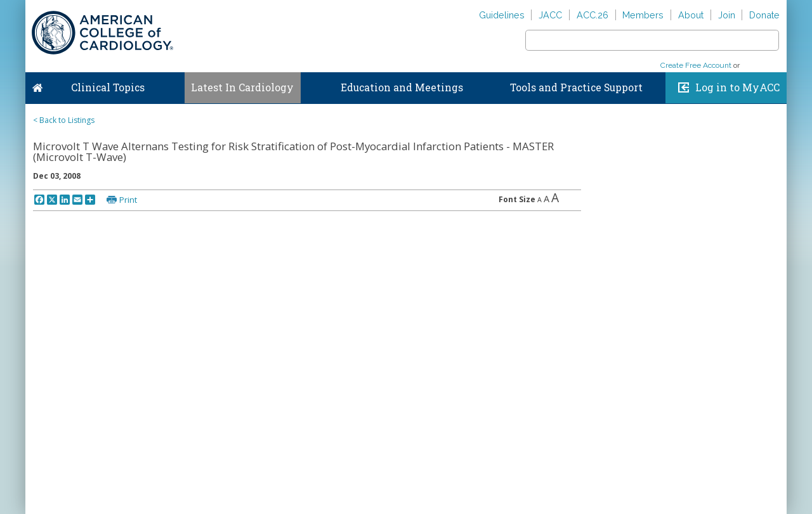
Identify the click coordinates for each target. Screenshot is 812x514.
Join (727, 15)
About (691, 15)
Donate (764, 15)
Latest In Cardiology (242, 87)
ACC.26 (593, 15)
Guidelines (502, 15)
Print (128, 200)
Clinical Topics (108, 87)
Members (643, 15)
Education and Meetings (402, 87)
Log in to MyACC (737, 87)
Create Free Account (696, 65)
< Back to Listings (64, 120)
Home (37, 85)
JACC (550, 15)
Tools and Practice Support (576, 87)
